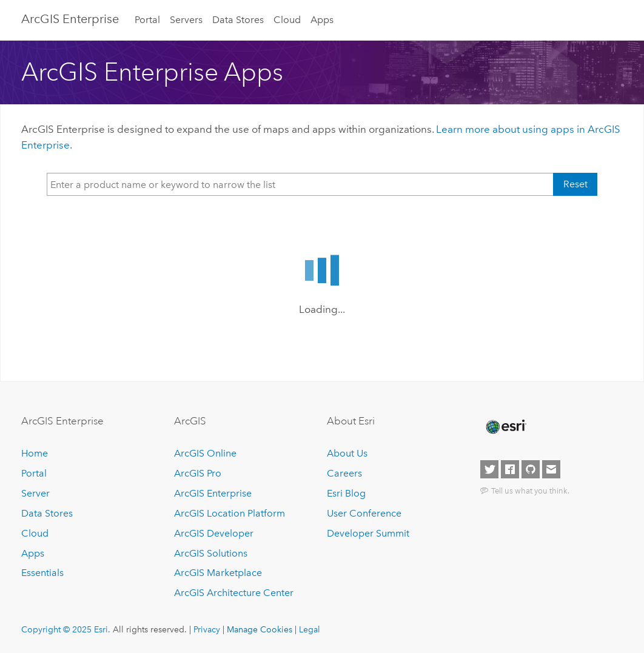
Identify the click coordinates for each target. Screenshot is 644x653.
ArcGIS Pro (198, 473)
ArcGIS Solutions (211, 553)
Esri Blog (346, 493)
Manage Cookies (260, 629)
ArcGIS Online (205, 453)
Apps (322, 20)
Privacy (207, 629)
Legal (310, 629)
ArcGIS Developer (214, 533)
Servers (186, 20)
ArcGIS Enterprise (70, 19)
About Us (347, 453)
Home (35, 453)
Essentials (42, 573)
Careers (344, 473)
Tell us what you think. (530, 491)
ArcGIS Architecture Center (234, 593)
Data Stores (238, 20)
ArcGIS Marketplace (218, 573)
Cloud (287, 20)
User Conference (364, 513)
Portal (147, 20)
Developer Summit (368, 533)
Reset (575, 184)
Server (35, 493)
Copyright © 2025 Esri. (66, 629)
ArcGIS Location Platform (230, 513)
